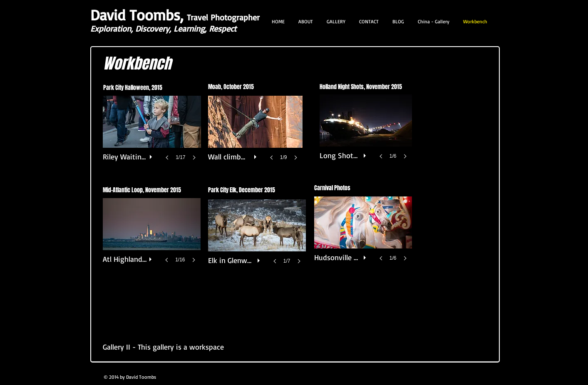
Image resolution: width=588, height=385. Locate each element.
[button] (152, 136)
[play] (152, 155)
